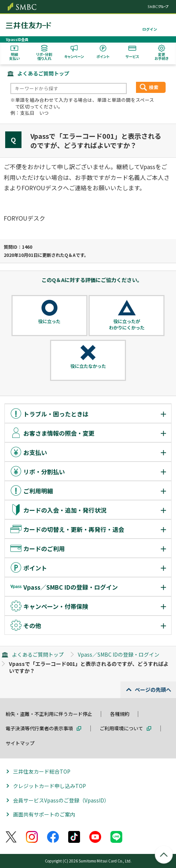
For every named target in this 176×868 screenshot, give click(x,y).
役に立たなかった (88, 366)
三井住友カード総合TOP (42, 771)
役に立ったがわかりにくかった (127, 324)
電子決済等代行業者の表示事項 (39, 728)
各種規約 (120, 714)
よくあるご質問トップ (43, 73)
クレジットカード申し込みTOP (49, 786)
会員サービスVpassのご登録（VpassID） (61, 800)
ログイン (150, 29)
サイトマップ (20, 743)
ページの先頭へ (153, 690)
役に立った (49, 321)
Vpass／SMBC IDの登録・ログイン (119, 654)
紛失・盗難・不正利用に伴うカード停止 (49, 714)
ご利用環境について (121, 728)
